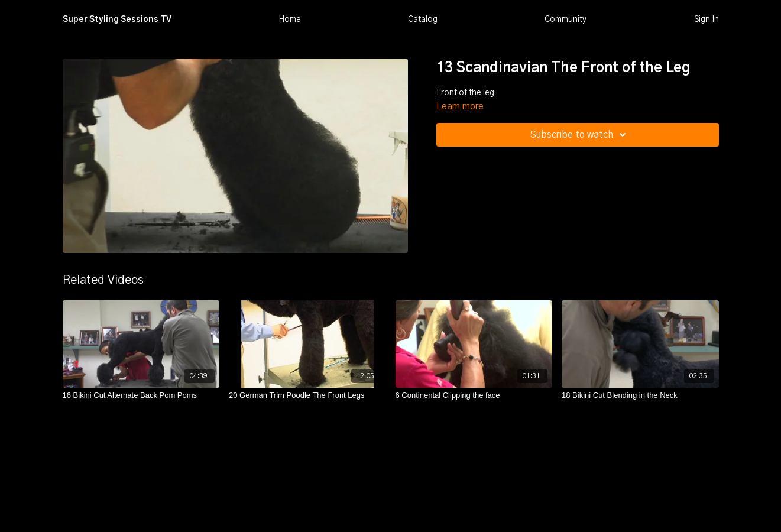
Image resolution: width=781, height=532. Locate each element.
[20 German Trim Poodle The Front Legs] (307, 395)
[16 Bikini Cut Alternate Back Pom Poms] (141, 395)
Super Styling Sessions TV (117, 20)
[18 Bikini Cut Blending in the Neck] (640, 395)
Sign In (707, 20)
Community (566, 20)
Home (290, 20)
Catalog (423, 20)
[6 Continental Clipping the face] (474, 395)
